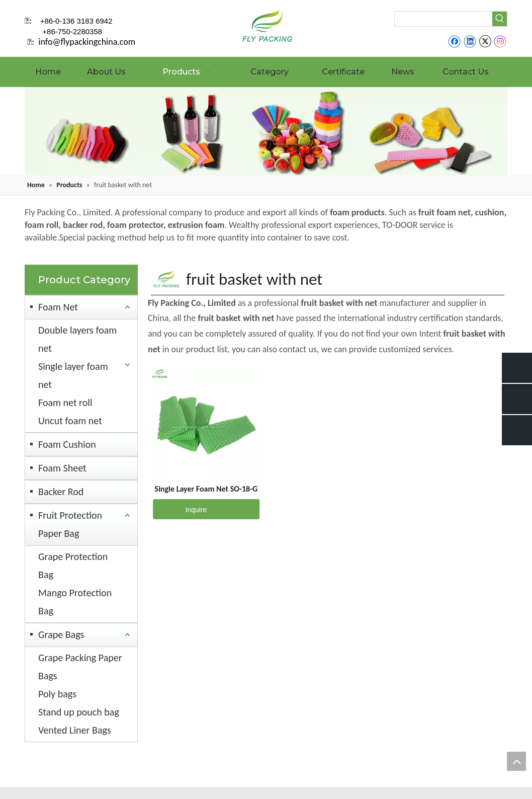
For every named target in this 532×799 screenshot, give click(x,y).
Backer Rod (61, 492)
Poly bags (57, 694)
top (516, 761)
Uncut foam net (70, 421)
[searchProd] (444, 19)
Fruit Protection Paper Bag (70, 524)
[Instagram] (500, 41)
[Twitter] (485, 41)
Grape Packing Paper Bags (80, 667)
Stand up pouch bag (79, 712)
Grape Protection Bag (73, 566)
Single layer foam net (73, 375)
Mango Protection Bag (75, 602)
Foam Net (58, 307)
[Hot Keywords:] (500, 19)
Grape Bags (61, 634)
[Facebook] (454, 41)
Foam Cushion (67, 444)
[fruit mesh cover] (266, 131)
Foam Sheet (62, 468)
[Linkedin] (470, 41)
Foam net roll (65, 403)
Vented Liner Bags (75, 730)
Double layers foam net (77, 339)
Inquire (180, 509)
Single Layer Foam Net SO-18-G (206, 489)
